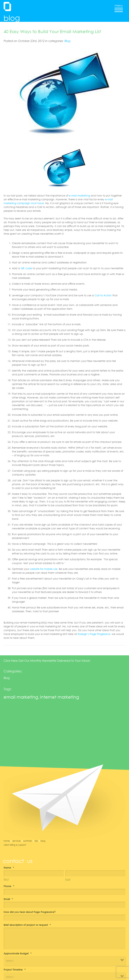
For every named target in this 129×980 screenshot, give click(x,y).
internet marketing (60, 697)
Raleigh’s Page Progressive (94, 634)
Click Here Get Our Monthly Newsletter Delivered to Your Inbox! (47, 661)
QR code (26, 268)
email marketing (21, 697)
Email (8, 899)
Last (68, 879)
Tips (36, 841)
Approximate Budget (18, 953)
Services (17, 841)
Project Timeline (15, 970)
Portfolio (28, 841)
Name (9, 868)
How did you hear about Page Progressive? (30, 912)
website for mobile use (44, 569)
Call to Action (103, 295)
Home (7, 841)
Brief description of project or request (27, 925)
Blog (67, 41)
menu (119, 7)
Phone (9, 886)
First (6, 879)
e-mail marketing (79, 196)
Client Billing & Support (15, 845)
